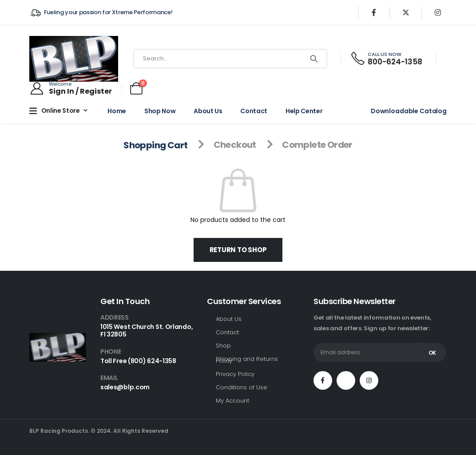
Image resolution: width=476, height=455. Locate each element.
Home (117, 111)
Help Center (304, 111)
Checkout (235, 145)
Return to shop (238, 250)
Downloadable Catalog (409, 111)
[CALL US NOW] (386, 59)
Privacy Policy (235, 374)
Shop (223, 346)
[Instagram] (438, 12)
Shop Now (160, 111)
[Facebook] (374, 12)
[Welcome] (71, 88)
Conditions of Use (242, 387)
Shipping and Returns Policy (247, 360)
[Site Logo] (74, 59)
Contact (254, 111)
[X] (406, 12)
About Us (208, 111)
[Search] (314, 59)
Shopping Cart (155, 145)
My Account (232, 401)
